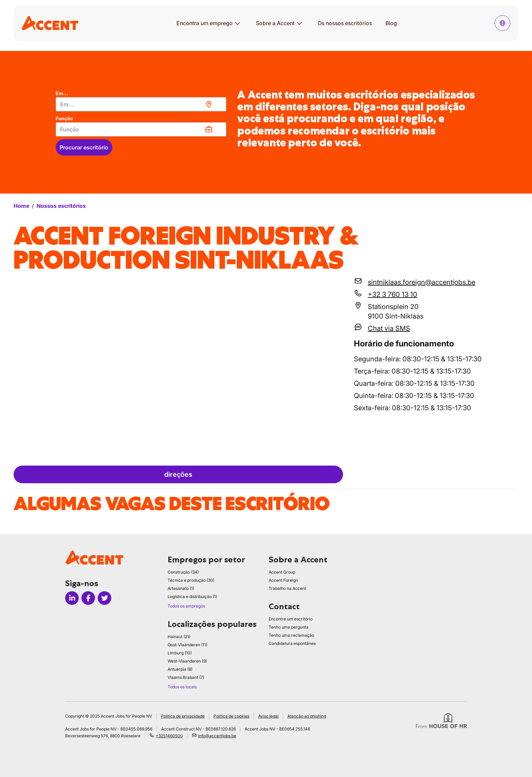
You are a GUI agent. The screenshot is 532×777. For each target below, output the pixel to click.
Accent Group (282, 572)
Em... (62, 93)
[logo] (50, 23)
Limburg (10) (180, 653)
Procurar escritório (84, 147)
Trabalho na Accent (287, 588)
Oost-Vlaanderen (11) (187, 645)
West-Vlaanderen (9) (187, 661)
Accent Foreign (283, 580)
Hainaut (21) (179, 637)
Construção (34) (183, 572)
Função (64, 118)
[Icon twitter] (104, 598)
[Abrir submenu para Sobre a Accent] (299, 23)
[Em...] (141, 104)
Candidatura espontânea (292, 643)
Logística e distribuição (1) (192, 597)
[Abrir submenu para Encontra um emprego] (237, 23)
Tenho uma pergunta (289, 627)
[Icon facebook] (88, 598)
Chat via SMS (389, 328)
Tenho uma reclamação (291, 635)
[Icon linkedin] (72, 598)
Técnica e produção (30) (191, 580)
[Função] (141, 129)
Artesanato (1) (181, 588)
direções (178, 474)
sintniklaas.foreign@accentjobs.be (422, 282)
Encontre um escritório (291, 619)
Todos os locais (182, 687)
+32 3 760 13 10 (393, 294)
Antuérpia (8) (180, 669)
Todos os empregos (186, 606)
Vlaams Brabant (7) (186, 677)
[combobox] (141, 104)
